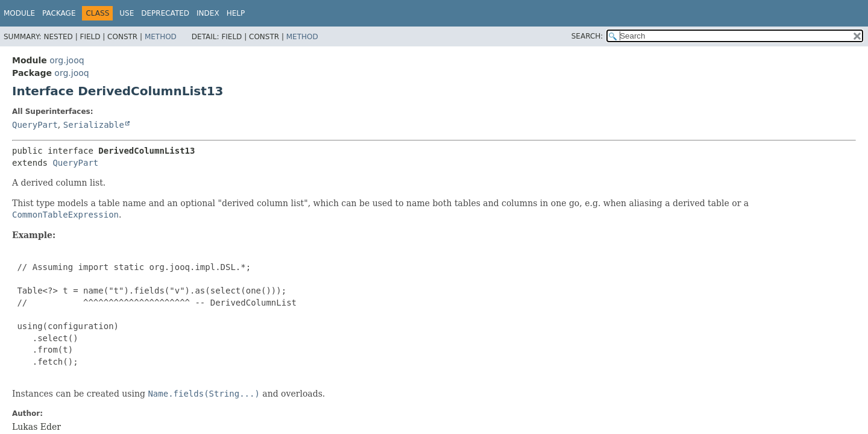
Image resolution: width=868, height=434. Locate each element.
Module (19, 13)
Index (208, 13)
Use (127, 13)
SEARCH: (587, 36)
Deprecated (165, 13)
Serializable (94, 125)
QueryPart (35, 125)
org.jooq (67, 60)
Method (161, 37)
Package (59, 13)
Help (236, 13)
